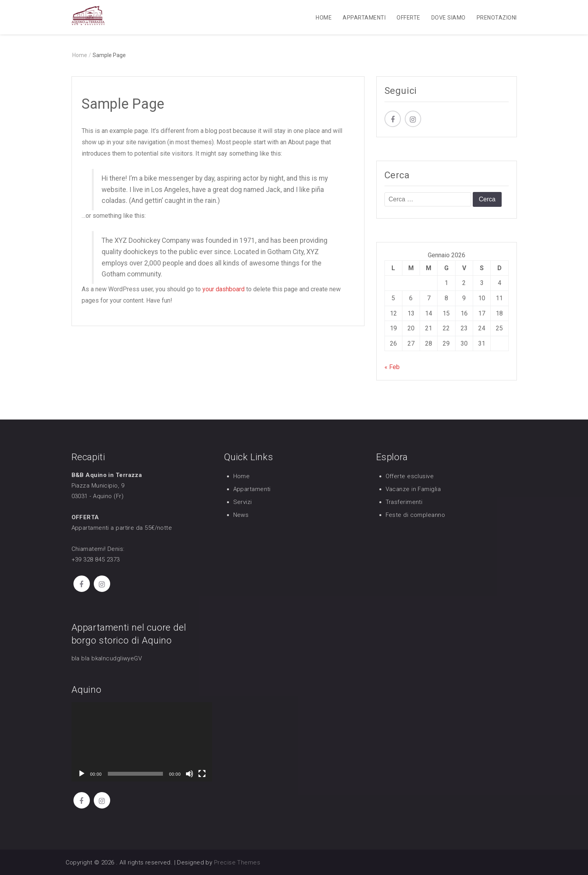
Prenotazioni (497, 18)
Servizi (243, 502)
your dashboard (223, 290)
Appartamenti (364, 18)
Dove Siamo (449, 18)
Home (324, 18)
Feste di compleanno (416, 515)
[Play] (82, 774)
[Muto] (189, 774)
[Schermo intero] (202, 774)
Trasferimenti (404, 502)
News (241, 515)
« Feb (392, 367)
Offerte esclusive (410, 476)
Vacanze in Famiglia (413, 489)
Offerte (408, 18)
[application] (142, 742)
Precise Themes (237, 862)
